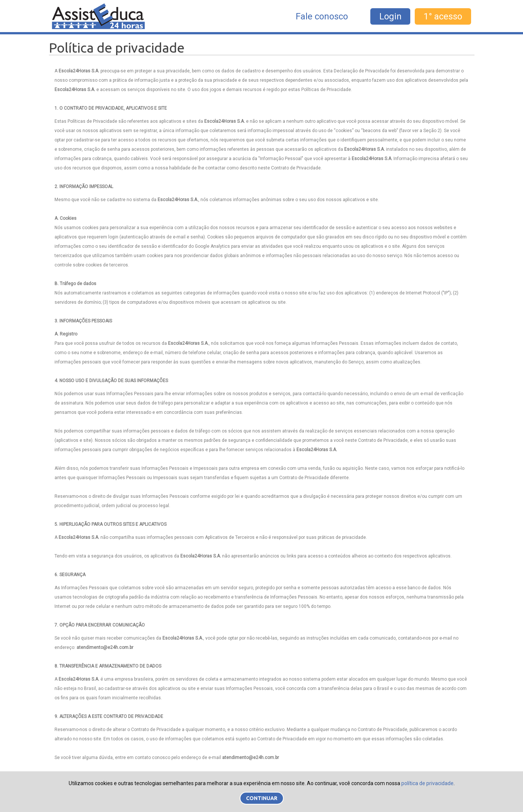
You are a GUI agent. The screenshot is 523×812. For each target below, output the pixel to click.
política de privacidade (427, 783)
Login (390, 16)
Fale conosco (322, 16)
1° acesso (443, 16)
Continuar (262, 798)
